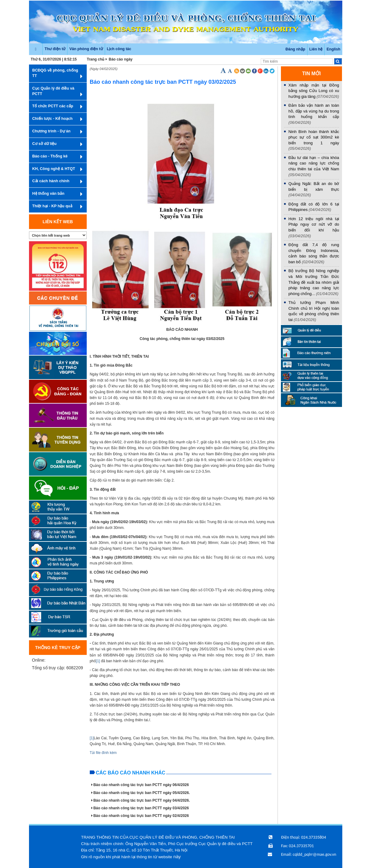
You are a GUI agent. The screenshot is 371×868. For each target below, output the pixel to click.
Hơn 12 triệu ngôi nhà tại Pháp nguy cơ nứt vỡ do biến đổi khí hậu (314, 224)
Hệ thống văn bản (57, 194)
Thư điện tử (55, 49)
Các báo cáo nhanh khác (131, 773)
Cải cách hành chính (57, 182)
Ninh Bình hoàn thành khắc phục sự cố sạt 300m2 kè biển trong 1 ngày (314, 137)
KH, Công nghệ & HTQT (57, 169)
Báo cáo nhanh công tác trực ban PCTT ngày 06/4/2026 (140, 785)
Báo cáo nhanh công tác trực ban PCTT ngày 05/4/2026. (141, 793)
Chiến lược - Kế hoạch (57, 119)
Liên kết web (58, 222)
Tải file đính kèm (103, 753)
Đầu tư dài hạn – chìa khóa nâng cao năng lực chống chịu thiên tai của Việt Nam (314, 163)
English (333, 49)
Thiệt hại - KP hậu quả (57, 207)
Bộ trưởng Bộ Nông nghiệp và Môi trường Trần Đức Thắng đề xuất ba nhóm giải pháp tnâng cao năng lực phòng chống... (314, 282)
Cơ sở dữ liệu (57, 144)
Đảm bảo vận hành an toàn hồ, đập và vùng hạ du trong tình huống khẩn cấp (314, 111)
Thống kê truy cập (58, 648)
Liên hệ (316, 49)
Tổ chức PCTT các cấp (57, 107)
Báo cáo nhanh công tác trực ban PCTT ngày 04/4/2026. (141, 800)
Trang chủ (96, 59)
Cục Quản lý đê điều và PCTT (57, 92)
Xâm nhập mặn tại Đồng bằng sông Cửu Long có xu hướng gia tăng (314, 91)
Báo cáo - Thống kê (57, 157)
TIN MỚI (312, 74)
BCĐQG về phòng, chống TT (57, 74)
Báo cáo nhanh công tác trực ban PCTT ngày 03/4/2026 (140, 808)
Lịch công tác (119, 49)
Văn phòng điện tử (86, 49)
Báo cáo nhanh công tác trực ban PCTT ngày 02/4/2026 (140, 816)
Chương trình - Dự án (57, 132)
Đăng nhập (295, 49)
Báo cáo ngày (121, 59)
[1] (98, 661)
